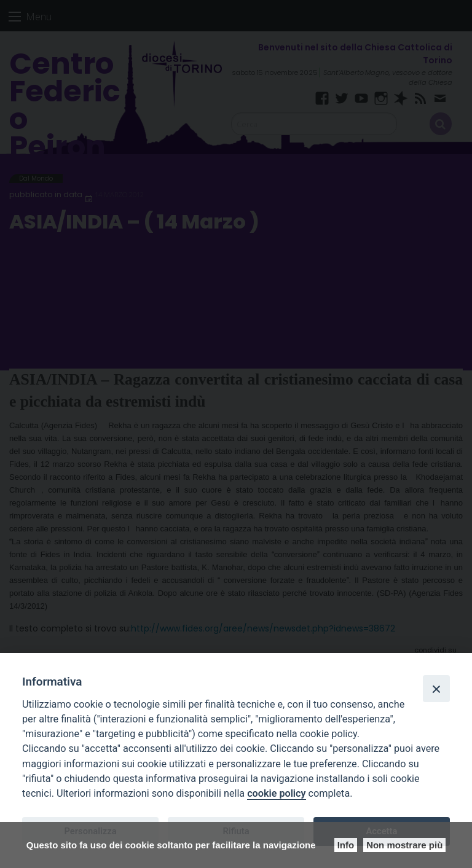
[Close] (436, 689)
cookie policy (276, 793)
